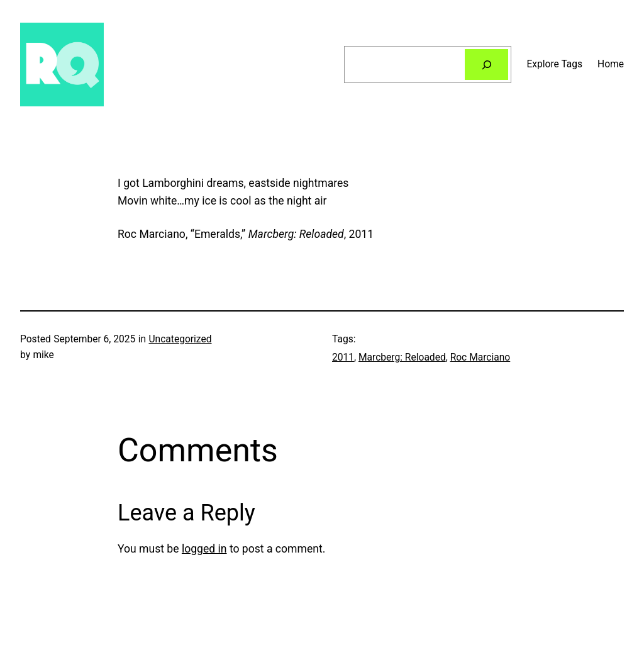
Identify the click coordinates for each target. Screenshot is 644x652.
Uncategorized (180, 339)
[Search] (487, 65)
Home (611, 64)
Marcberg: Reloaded (402, 357)
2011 (343, 357)
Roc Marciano (480, 357)
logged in (204, 549)
